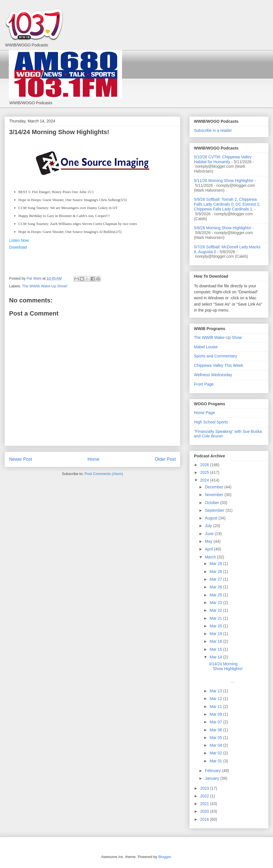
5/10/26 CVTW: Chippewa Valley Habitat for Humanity (223, 159)
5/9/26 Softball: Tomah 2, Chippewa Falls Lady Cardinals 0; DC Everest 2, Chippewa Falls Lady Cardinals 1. (227, 204)
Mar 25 (216, 595)
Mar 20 (216, 626)
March (211, 557)
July (209, 526)
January (212, 778)
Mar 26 (216, 587)
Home (94, 459)
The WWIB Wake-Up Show (218, 337)
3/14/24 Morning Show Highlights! (226, 666)
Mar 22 (216, 610)
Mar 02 (216, 753)
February (213, 771)
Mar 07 (216, 722)
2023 (205, 788)
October (212, 503)
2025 (205, 472)
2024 (205, 480)
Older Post (165, 459)
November (214, 495)
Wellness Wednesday (213, 375)
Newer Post (21, 459)
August (211, 518)
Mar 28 (216, 572)
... (227, 679)
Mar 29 (216, 564)
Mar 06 (216, 730)
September (215, 510)
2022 (205, 796)
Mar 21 (216, 618)
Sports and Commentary (216, 356)
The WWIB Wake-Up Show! (45, 286)
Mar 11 (216, 707)
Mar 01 (216, 761)
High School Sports (211, 422)
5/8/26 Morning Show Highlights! (223, 228)
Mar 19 (216, 634)
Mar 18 (216, 641)
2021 (205, 804)
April (209, 549)
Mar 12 (216, 699)
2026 (205, 465)
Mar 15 (216, 649)
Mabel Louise (206, 347)
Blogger (164, 857)
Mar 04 (216, 745)
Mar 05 (216, 738)
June (210, 534)
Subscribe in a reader (213, 130)
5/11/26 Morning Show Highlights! (224, 181)
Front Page (204, 384)
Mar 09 (216, 714)
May (209, 541)
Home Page (204, 413)
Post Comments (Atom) (104, 474)
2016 (205, 819)
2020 (205, 811)
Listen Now (19, 240)
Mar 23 (216, 603)
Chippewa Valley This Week (219, 365)
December (214, 487)
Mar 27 (216, 579)
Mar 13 (216, 691)
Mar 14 (216, 657)
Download (18, 247)
